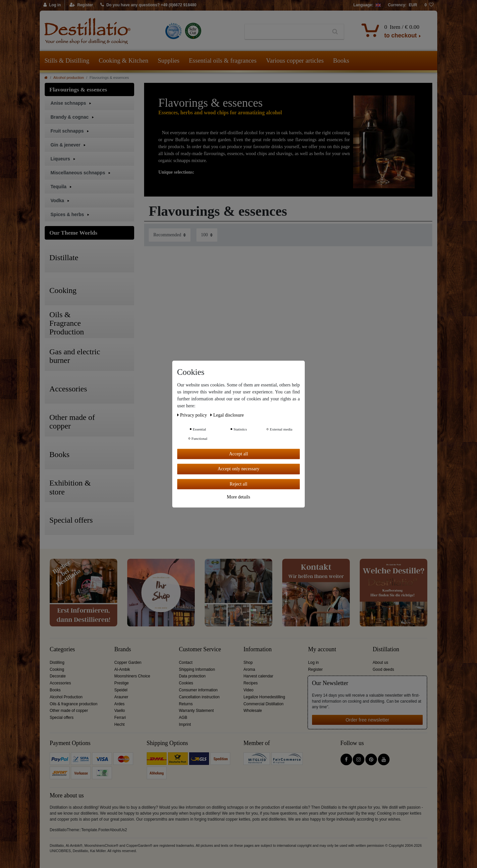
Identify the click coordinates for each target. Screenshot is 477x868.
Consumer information (198, 690)
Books (341, 60)
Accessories (60, 683)
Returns (186, 704)
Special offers (62, 718)
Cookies (186, 683)
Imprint (185, 724)
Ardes (119, 704)
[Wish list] (429, 5)
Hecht (119, 724)
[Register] (81, 5)
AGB (183, 718)
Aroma (249, 669)
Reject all (238, 484)
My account (322, 649)
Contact (186, 663)
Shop (248, 663)
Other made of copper (69, 711)
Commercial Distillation (264, 704)
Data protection (192, 676)
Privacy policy (193, 415)
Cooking (57, 669)
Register (315, 669)
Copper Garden (128, 663)
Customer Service (200, 649)
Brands (123, 649)
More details (238, 497)
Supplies (168, 60)
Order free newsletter (367, 720)
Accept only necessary (238, 469)
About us (380, 663)
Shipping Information (197, 669)
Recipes (251, 683)
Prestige (122, 683)
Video (248, 690)
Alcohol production (69, 78)
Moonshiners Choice (132, 676)
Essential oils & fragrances (223, 60)
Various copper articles (295, 60)
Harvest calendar (258, 676)
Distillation (386, 649)
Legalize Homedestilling (264, 697)
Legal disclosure (227, 415)
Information (258, 649)
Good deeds (383, 669)
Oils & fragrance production (74, 704)
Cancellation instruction (199, 697)
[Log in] (52, 5)
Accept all (238, 454)
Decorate (58, 676)
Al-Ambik (122, 669)
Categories (62, 649)
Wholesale (253, 711)
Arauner (121, 697)
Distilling (57, 663)
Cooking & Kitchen (124, 60)
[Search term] (286, 32)
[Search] (335, 32)
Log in (313, 663)
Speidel (121, 690)
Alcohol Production (66, 697)
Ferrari (120, 718)
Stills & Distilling (67, 60)
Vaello (120, 711)
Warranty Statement (196, 711)
